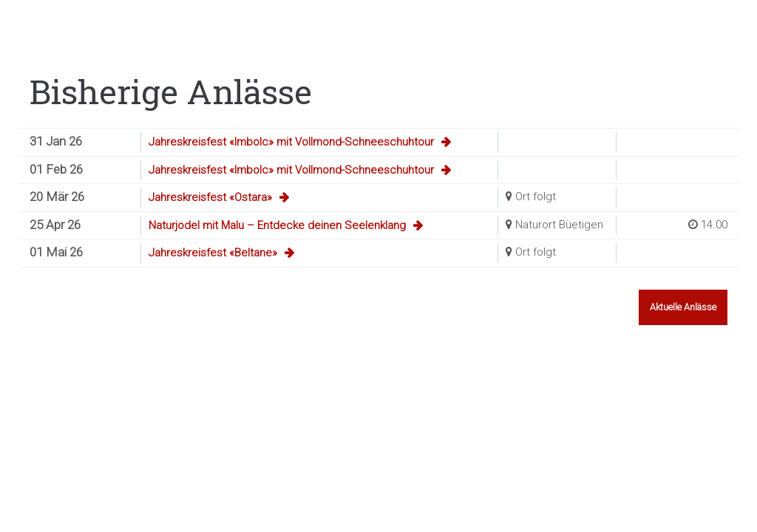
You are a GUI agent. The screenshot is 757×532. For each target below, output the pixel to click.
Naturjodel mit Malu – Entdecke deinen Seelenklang (277, 225)
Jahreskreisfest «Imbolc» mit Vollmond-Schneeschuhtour (291, 142)
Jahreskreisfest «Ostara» (210, 197)
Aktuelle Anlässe (683, 307)
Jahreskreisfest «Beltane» (213, 253)
